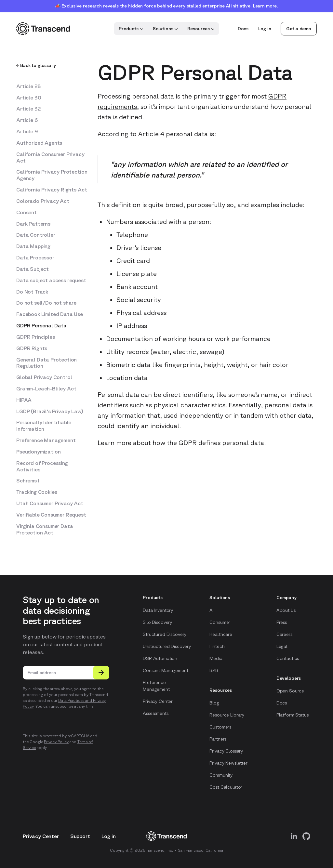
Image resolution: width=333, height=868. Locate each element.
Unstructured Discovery (167, 646)
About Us (286, 610)
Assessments (155, 713)
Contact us (288, 658)
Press (282, 622)
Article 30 (29, 98)
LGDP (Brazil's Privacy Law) (50, 411)
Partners (218, 739)
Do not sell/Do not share (46, 303)
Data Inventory (158, 610)
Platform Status (293, 715)
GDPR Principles (36, 337)
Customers (220, 727)
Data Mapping (33, 246)
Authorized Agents (39, 143)
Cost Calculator (226, 787)
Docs (243, 29)
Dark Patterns (33, 224)
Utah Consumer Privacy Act (50, 503)
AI (212, 610)
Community (221, 775)
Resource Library (227, 715)
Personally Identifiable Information (44, 426)
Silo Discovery (157, 622)
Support (80, 836)
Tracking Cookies (37, 492)
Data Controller (36, 235)
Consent (27, 212)
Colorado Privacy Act (43, 201)
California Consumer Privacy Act (50, 157)
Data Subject (33, 269)
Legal (282, 646)
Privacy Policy (56, 742)
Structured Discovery (165, 634)
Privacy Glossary (226, 751)
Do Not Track (32, 292)
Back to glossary (36, 65)
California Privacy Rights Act (52, 190)
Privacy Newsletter (228, 763)
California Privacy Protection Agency (52, 175)
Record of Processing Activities (42, 466)
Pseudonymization (38, 452)
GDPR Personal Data (41, 325)
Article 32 (28, 109)
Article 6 (27, 120)
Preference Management (46, 440)
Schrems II (28, 480)
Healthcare (221, 634)
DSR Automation (160, 658)
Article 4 (151, 134)
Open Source (290, 691)
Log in (265, 29)
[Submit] (101, 673)
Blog (214, 703)
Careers (284, 634)
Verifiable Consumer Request (51, 515)
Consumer (220, 622)
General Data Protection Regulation (47, 363)
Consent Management (165, 670)
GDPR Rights (32, 348)
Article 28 (28, 86)
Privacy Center (158, 701)
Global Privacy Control (44, 377)
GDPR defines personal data (221, 443)
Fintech (217, 646)
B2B (214, 670)
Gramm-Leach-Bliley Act (46, 388)
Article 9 (27, 131)
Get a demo (299, 29)
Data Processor (35, 257)
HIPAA (24, 400)
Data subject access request (51, 280)
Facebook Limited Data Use (50, 314)
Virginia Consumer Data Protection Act (45, 529)
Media (216, 658)
